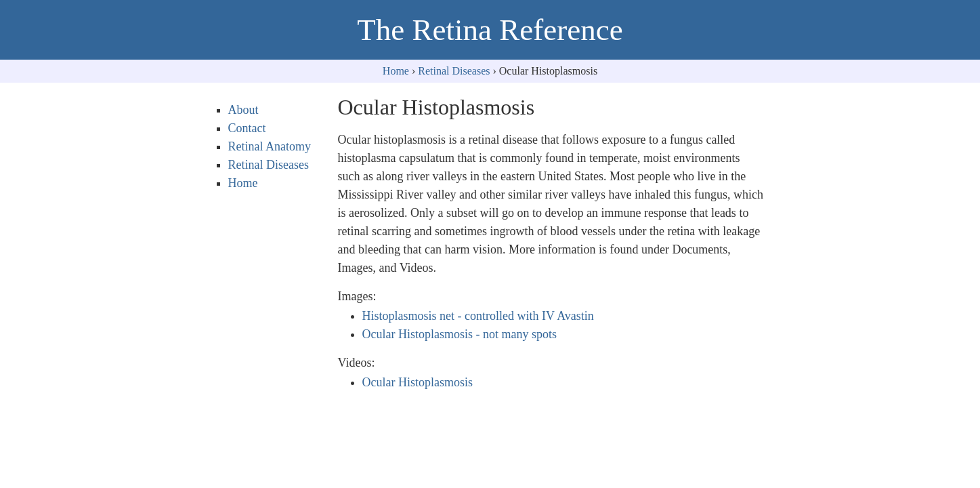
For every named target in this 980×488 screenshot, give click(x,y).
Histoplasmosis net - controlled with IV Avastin (478, 316)
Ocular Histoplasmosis (418, 382)
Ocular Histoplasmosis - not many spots (460, 334)
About (243, 110)
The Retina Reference (490, 30)
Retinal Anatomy (270, 146)
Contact (247, 128)
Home (396, 71)
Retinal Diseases (454, 71)
